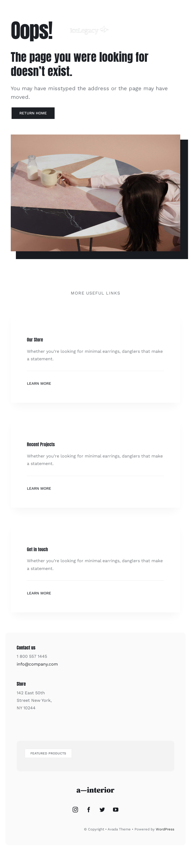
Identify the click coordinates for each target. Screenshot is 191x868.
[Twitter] (102, 810)
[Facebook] (89, 810)
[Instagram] (75, 810)
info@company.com (37, 664)
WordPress (165, 829)
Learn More (39, 383)
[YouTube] (116, 810)
